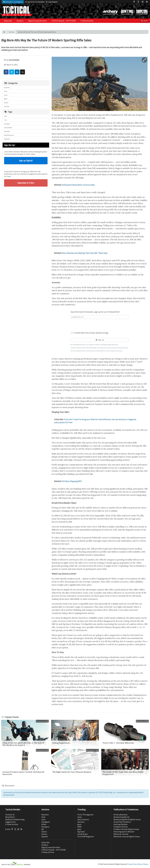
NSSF (80, 827)
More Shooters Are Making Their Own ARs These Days (85, 253)
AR (43, 829)
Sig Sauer (7, 139)
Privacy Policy (132, 864)
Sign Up (100, 340)
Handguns (46, 822)
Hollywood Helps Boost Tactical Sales (78, 185)
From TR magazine (85, 815)
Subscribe (8, 21)
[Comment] (22, 72)
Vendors (20, 21)
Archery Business (121, 815)
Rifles (6, 99)
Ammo (44, 834)
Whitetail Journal (121, 834)
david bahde (8, 128)
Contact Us (10, 815)
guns (79, 824)
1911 (6, 116)
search (144, 21)
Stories (6, 103)
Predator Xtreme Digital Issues (126, 829)
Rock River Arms (9, 135)
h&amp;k (7, 131)
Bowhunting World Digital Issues (127, 819)
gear (79, 829)
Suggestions (11, 822)
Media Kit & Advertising (15, 819)
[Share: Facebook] (6, 72)
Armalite (7, 124)
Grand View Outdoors (122, 822)
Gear (6, 91)
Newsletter (10, 817)
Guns (6, 95)
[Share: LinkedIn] (17, 72)
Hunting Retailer (121, 824)
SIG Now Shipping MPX (72, 481)
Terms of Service (143, 864)
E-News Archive (87, 21)
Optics (44, 832)
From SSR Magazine (86, 836)
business (81, 822)
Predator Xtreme (121, 827)
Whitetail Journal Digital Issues (127, 836)
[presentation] (100, 325)
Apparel (45, 836)
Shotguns (45, 827)
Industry (7, 106)
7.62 (5, 120)
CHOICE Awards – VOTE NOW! (64, 21)
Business (12, 32)
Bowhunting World (121, 817)
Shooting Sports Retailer (124, 832)
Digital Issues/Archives (37, 21)
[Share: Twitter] (12, 72)
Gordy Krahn (83, 834)
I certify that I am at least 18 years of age (90, 333)
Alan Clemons (83, 819)
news (80, 817)
